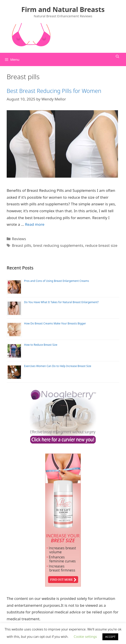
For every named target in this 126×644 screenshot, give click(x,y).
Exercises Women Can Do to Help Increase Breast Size (58, 366)
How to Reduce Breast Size (41, 345)
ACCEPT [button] (110, 637)
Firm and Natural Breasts (63, 9)
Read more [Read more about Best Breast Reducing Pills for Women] (35, 224)
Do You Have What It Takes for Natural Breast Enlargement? (61, 302)
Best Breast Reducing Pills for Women (54, 91)
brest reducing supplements (58, 245)
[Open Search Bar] (117, 56)
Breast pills (21, 245)
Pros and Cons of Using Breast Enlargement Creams (57, 281)
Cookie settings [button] (85, 636)
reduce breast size (101, 245)
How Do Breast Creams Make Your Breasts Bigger (55, 323)
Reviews (19, 239)
